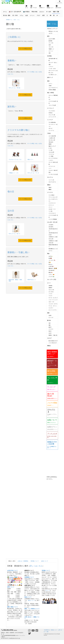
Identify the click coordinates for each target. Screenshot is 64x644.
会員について (45, 561)
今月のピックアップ (52, 29)
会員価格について (29, 577)
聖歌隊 (50, 144)
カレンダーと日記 (52, 279)
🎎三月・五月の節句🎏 (15, 12)
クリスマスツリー (52, 203)
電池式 (50, 187)
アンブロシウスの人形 (53, 174)
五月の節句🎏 (51, 270)
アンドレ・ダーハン (53, 306)
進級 (50, 325)
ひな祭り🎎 (51, 266)
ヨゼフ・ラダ (51, 302)
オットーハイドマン (53, 310)
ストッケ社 (51, 43)
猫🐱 (50, 262)
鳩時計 (49, 185)
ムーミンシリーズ (52, 117)
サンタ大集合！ (52, 195)
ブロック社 (51, 47)
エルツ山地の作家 (52, 136)
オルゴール (50, 177)
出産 (50, 323)
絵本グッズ (50, 77)
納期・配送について (12, 607)
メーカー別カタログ (53, 343)
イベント (32, 15)
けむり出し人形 (52, 140)
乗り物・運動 (7, 15)
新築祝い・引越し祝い (53, 335)
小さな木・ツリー (52, 209)
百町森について (35, 561)
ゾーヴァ (50, 294)
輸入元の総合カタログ (53, 341)
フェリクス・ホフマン (53, 304)
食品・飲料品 (51, 93)
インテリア (50, 120)
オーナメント (51, 205)
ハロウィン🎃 (51, 275)
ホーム (5, 12)
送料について (11, 587)
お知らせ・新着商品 (23, 561)
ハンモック (51, 67)
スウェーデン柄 (52, 115)
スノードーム (51, 130)
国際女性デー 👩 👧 (53, 268)
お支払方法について (12, 570)
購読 (48, 632)
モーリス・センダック (53, 298)
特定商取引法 (47, 630)
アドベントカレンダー (53, 197)
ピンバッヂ (51, 317)
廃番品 (49, 346)
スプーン (50, 84)
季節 (48, 254)
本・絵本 (49, 12)
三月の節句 (51, 225)
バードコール (51, 154)
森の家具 (50, 41)
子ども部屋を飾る (52, 122)
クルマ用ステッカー (53, 75)
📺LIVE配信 (26, 12)
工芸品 (49, 133)
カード (49, 283)
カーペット (51, 51)
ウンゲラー (51, 308)
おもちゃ (42, 12)
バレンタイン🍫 (52, 260)
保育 (43, 15)
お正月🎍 (51, 256)
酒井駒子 (50, 288)
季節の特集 (34, 12)
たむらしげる (51, 290)
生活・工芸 (56, 12)
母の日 (50, 331)
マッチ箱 (50, 150)
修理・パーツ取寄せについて (32, 609)
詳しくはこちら (36, 566)
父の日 (50, 333)
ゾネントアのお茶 (52, 105)
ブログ (38, 15)
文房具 (50, 315)
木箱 (50, 53)
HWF (50, 45)
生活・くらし (17, 20)
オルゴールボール (52, 182)
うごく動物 (51, 156)
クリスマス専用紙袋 (53, 219)
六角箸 (50, 86)
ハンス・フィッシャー (53, 300)
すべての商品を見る (25, 49)
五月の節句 (51, 227)
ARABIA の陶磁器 (52, 90)
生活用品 (49, 56)
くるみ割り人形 (52, 138)
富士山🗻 (51, 264)
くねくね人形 (51, 152)
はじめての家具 (52, 39)
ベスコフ (50, 296)
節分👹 (50, 258)
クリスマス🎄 (51, 277)
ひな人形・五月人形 (52, 222)
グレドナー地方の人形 (53, 162)
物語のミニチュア (52, 146)
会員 (27, 15)
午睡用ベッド (51, 49)
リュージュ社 (51, 180)
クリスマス (50, 192)
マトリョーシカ (52, 166)
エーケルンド (51, 108)
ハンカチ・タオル (52, 69)
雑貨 (48, 313)
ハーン (50, 168)
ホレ (50, 99)
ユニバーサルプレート (53, 88)
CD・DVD (15, 15)
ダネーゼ (50, 128)
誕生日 (50, 327)
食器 (48, 81)
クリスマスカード (52, 213)
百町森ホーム (9, 20)
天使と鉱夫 (51, 142)
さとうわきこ (51, 292)
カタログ (49, 338)
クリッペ (50, 207)
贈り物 (49, 320)
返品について (28, 597)
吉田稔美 (50, 286)
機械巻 (50, 189)
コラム (22, 15)
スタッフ (48, 590)
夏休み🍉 (51, 272)
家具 (48, 36)
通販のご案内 (12, 561)
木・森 (50, 148)
